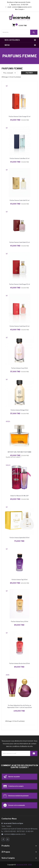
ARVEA (8, 421)
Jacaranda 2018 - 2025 (24, 865)
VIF (7, 86)
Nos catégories (12, 40)
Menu (7, 45)
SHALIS (8, 465)
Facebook (3, 839)
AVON (8, 675)
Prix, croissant (10, 73)
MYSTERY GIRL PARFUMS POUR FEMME (20, 452)
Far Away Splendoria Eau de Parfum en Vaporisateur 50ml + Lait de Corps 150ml (19, 706)
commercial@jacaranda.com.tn (22, 7)
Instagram (8, 839)
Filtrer (29, 73)
